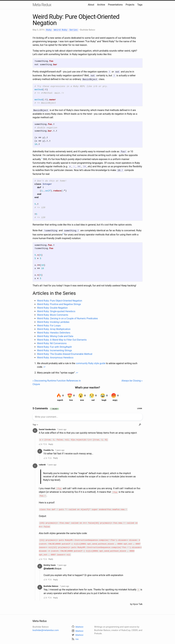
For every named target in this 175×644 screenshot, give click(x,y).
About (91, 5)
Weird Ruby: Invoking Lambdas (53, 320)
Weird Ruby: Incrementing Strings (55, 349)
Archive (101, 5)
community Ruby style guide (91, 362)
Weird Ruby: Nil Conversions (52, 342)
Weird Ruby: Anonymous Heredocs (55, 356)
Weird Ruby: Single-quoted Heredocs (56, 310)
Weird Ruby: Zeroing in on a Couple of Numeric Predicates (67, 317)
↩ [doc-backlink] (44, 365)
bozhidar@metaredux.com (46, 625)
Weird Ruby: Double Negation (52, 306)
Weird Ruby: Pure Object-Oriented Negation (60, 299)
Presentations (115, 5)
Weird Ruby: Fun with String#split (54, 345)
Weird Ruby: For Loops (49, 324)
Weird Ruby (61, 30)
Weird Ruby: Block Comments (53, 313)
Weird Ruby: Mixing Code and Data (55, 334)
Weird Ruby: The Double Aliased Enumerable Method (65, 352)
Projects (130, 5)
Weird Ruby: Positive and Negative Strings (59, 302)
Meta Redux (42, 5)
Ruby (49, 30)
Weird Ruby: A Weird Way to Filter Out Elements (62, 338)
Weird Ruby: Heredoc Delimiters (54, 331)
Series (73, 30)
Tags (140, 5)
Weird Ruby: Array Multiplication (54, 327)
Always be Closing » (132, 379)
